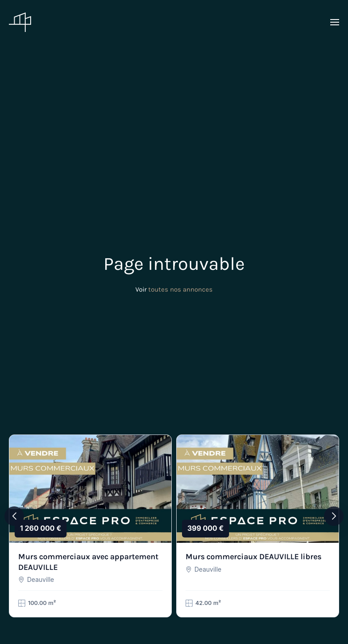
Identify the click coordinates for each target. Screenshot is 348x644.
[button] (335, 22)
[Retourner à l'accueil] (20, 22)
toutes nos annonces (180, 289)
